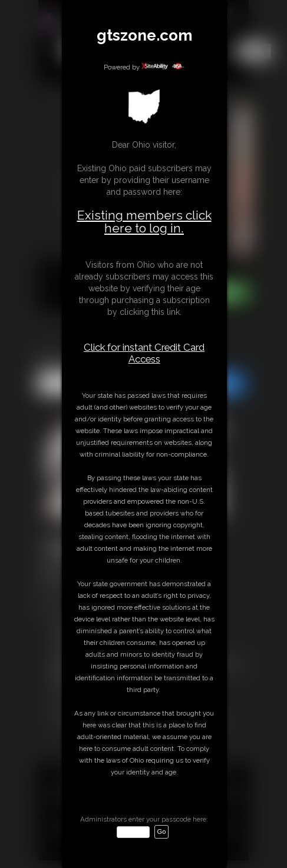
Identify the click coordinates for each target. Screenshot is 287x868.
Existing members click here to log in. (144, 222)
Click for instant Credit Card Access (144, 353)
